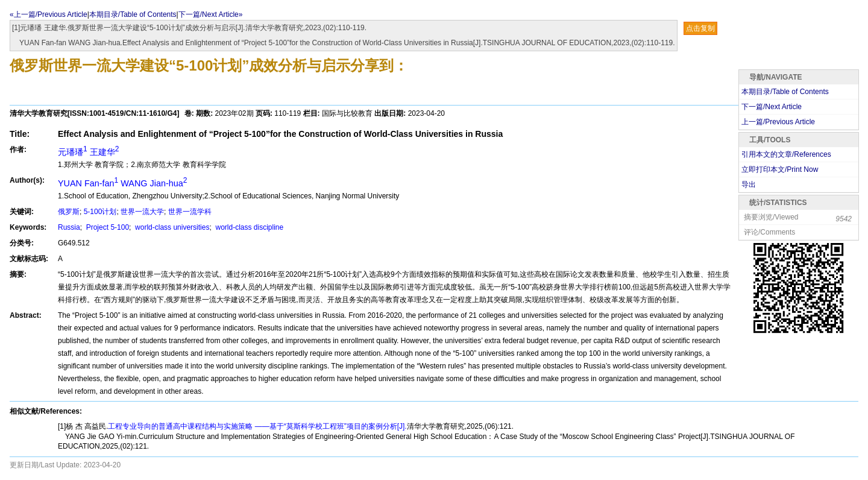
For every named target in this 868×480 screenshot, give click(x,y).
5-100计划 (100, 212)
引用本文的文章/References (786, 154)
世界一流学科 (190, 212)
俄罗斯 (69, 212)
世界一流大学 (142, 212)
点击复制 (700, 28)
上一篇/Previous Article (778, 122)
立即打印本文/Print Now (780, 169)
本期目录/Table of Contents (133, 14)
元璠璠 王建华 (88, 152)
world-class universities (171, 227)
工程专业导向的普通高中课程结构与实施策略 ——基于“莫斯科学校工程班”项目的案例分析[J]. (257, 426)
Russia (69, 227)
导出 (749, 185)
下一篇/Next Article (772, 107)
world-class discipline (248, 227)
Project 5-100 (106, 227)
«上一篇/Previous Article (49, 14)
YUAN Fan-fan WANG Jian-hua (122, 183)
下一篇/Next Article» (211, 14)
